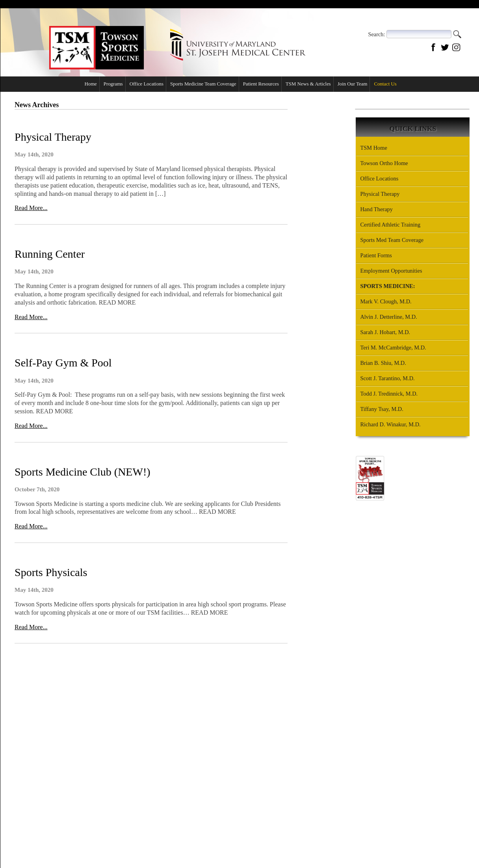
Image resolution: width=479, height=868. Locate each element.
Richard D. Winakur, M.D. (390, 424)
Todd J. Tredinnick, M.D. (389, 394)
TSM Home (373, 148)
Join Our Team (352, 84)
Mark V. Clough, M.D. (386, 301)
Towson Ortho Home (384, 163)
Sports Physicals (50, 572)
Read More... (31, 208)
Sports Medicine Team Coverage (203, 84)
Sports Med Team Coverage (392, 240)
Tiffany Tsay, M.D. (382, 409)
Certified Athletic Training (390, 225)
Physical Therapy (53, 137)
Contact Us (445, 15)
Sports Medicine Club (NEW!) (82, 471)
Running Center (49, 254)
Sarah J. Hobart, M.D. (385, 332)
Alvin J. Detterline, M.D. (388, 317)
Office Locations (403, 15)
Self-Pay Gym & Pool (63, 363)
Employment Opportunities (391, 271)
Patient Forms (376, 255)
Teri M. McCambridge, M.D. (393, 348)
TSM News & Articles (308, 84)
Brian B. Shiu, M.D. (383, 363)
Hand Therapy (376, 209)
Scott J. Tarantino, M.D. (387, 378)
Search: (376, 34)
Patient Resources (261, 84)
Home (90, 84)
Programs (113, 84)
